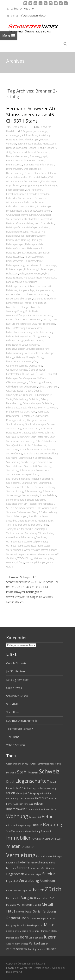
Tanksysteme (13, 529)
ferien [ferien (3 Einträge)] (11, 793)
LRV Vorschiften (34, 328)
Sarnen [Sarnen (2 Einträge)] (45, 944)
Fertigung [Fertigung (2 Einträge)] (11, 925)
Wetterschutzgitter (44, 558)
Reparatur (43, 412)
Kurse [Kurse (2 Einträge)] (58, 764)
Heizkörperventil (15, 236)
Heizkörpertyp (37, 232)
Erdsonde (32, 194)
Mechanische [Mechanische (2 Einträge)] (13, 898)
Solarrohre (47, 479)
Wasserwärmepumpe (17, 554)
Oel (35, 361)
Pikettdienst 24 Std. (16, 408)
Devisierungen (49, 181)
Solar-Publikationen (46, 441)
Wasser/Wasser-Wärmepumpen (41, 550)
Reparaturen (13, 416)
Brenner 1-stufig (37, 148)
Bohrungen (22, 148)
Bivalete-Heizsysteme (45, 144)
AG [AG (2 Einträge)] (39, 817)
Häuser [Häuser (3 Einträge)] (51, 949)
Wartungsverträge (33, 546)
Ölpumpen (52, 387)
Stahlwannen (24, 512)
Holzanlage (50, 265)
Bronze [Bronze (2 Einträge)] (51, 919)
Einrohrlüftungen (49, 186)
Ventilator (41, 537)
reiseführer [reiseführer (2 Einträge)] (35, 931)
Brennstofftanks (49, 173)
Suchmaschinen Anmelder (22, 721)
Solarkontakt (31, 466)
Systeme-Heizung (37, 521)
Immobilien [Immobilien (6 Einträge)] (19, 838)
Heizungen (37, 240)
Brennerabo (43, 152)
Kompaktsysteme (45, 290)
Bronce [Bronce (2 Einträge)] (32, 868)
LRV (8, 328)
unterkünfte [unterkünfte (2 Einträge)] (12, 931)
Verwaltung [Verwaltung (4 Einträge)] (29, 880)
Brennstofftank (32, 173)
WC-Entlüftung (25, 558)
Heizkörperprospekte (17, 232)
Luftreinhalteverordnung (19, 332)
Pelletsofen (48, 403)
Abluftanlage (41, 131)
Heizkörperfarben (16, 227)
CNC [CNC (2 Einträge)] (52, 898)
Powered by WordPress (19, 968)
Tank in (10, 525)
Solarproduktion (30, 474)
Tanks (45, 525)
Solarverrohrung (33, 491)
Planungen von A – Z (38, 408)
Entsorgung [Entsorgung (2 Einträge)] (33, 793)
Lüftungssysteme (31, 345)
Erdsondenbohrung (34, 202)
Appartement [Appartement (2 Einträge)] (13, 944)
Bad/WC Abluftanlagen (28, 140)
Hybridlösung (50, 278)
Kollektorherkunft (28, 282)
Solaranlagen (26, 449)
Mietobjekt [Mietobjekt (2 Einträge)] (21, 793)
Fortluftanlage (44, 206)
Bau (38, 127)
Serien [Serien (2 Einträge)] (54, 809)
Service (51, 424)
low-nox (46, 320)
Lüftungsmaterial (41, 336)
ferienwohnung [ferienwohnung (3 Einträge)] (37, 862)
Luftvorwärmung (15, 353)
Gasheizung (29, 211)
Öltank (29, 391)
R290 (33, 412)
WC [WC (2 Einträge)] (31, 890)
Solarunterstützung (45, 487)
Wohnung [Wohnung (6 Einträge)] (17, 816)
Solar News (38, 433)
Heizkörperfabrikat (44, 223)
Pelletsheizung (14, 403)
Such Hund (13, 712)
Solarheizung (13, 462)
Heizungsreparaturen (38, 253)
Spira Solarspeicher (25, 508)
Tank (50, 521)
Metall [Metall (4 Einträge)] (47, 904)
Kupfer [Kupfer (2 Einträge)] (10, 890)
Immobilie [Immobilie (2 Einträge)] (42, 856)
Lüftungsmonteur (34, 340)
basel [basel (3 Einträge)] (29, 911)
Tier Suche (13, 737)
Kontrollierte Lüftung (35, 303)
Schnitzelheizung (15, 424)
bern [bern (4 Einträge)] (24, 937)
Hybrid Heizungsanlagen (29, 278)
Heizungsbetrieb (34, 244)
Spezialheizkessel (36, 500)
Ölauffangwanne (27, 378)
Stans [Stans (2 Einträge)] (47, 839)
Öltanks (38, 391)
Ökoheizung (35, 370)
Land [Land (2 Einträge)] (31, 938)
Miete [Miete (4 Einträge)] (49, 925)
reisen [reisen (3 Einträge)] (38, 804)
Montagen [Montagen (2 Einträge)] (11, 905)
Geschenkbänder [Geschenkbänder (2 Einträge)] (15, 764)
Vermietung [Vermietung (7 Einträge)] (21, 855)
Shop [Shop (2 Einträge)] (53, 839)
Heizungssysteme (34, 261)
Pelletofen (34, 399)
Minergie (49, 353)
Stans (35, 512)
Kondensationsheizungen (19, 299)
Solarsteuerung (29, 483)
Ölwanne (28, 395)
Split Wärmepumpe (47, 508)
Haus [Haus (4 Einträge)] (11, 911)
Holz (41, 265)
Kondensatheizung (39, 295)
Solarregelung (33, 479)
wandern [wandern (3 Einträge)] (31, 763)
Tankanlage (21, 525)
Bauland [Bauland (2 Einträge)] (39, 938)
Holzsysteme (26, 274)
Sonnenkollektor (48, 495)
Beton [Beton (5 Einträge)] (48, 816)
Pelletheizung (21, 399)
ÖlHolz (42, 387)
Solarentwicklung (49, 454)
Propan (54, 408)
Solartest (29, 487)
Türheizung (31, 533)
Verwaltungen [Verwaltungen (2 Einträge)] (21, 890)
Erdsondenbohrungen (18, 206)
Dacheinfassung (32, 181)
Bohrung (11, 148)
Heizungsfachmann (16, 248)
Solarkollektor (45, 462)
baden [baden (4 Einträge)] (39, 890)
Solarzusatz (49, 491)
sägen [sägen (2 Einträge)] (39, 874)
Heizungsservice (15, 257)
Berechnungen (25, 144)
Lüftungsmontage (15, 340)
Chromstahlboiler (38, 177)
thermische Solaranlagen (34, 529)
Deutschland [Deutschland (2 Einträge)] (13, 938)
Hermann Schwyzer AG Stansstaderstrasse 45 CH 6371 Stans (31, 115)
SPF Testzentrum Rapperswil (39, 504)
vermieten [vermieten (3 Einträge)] (25, 905)
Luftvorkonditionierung (38, 349)
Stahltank (11, 512)
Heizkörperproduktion (37, 227)
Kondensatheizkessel (17, 295)
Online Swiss (14, 688)
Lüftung (10, 336)
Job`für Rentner (16, 671)
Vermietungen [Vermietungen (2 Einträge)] (55, 856)
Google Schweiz (16, 663)
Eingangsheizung (30, 186)
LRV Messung (18, 328)
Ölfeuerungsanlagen (17, 382)
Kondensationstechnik (45, 299)
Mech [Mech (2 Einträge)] (38, 809)
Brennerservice (14, 165)
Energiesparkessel (16, 190)
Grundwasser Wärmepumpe (21, 215)
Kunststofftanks (14, 320)
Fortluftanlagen (14, 211)
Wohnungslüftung (15, 563)
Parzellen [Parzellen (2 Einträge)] (11, 868)
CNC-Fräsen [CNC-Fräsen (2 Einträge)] (38, 839)
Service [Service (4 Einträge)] (49, 874)
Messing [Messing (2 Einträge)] (32, 949)
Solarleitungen (27, 470)
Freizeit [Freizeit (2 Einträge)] (53, 798)
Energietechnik (34, 190)
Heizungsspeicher (34, 257)
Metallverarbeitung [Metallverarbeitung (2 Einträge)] (30, 831)
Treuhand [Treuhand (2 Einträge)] (46, 831)
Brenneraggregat (38, 156)
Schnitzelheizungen (35, 424)
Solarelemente (31, 454)
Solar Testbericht (39, 437)
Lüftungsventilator (16, 349)
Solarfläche (12, 458)
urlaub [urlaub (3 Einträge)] (38, 825)
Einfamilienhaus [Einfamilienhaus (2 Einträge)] (46, 764)
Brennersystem (14, 169)
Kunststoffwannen (32, 320)
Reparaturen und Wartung (34, 416)
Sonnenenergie (30, 495)
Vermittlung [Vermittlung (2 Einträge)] (12, 798)
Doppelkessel (13, 186)
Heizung (25, 240)
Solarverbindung (15, 491)
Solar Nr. (49, 433)
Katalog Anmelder (17, 680)
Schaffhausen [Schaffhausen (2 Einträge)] (13, 831)
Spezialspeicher (14, 504)
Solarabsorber (39, 445)
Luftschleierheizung (43, 332)
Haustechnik (46, 219)
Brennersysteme (32, 169)
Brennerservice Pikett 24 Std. (39, 165)
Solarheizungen (29, 462)
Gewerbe (46, 127)
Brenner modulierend (24, 152)
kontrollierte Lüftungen (18, 307)
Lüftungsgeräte (23, 336)
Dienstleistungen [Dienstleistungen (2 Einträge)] (38, 919)
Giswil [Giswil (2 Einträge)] (53, 782)
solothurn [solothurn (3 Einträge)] (41, 798)
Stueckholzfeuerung (17, 521)
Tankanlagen (34, 525)
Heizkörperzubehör (35, 236)
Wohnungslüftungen (36, 563)
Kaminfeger (12, 282)
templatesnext (14, 972)
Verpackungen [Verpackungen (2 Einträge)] (25, 825)
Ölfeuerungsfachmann (40, 382)
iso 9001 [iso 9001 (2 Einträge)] (20, 912)
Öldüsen (41, 378)
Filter (33, 206)
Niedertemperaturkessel (19, 361)
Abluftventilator (29, 135)
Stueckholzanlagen (38, 516)
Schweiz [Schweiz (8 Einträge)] (49, 771)
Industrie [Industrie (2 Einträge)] (11, 788)
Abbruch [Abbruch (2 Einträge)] (19, 804)
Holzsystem (12, 274)
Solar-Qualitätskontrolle (18, 445)
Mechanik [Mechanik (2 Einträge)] (11, 773)
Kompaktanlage (27, 290)
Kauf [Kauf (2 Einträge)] (18, 788)
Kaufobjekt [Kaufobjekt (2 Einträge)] (12, 863)
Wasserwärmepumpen (42, 554)
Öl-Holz (39, 374)
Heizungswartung (15, 265)
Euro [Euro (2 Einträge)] (59, 839)
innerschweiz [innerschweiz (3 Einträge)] (16, 809)
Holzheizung (31, 269)
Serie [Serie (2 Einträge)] (19, 925)
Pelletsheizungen (32, 403)
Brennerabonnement (17, 156)
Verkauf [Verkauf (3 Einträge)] (35, 943)
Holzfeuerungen (15, 269)
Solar (43, 429)
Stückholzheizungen (17, 516)
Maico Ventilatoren (34, 353)
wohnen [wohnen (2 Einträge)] (45, 809)
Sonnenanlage (14, 495)
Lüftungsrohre (13, 345)
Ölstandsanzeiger (15, 391)
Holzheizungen (46, 269)
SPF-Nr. (10, 508)
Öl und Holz (28, 374)
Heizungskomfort (36, 248)
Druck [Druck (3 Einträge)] (10, 782)
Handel (10, 131)
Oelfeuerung (36, 366)
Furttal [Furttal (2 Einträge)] (53, 863)
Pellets (44, 399)
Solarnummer (13, 474)
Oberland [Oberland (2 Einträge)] (30, 874)
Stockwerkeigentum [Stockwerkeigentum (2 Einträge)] (33, 925)
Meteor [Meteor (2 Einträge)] (55, 931)
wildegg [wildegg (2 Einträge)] (25, 944)
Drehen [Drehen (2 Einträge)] (30, 809)
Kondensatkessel (15, 303)
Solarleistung (45, 466)
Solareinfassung (14, 454)
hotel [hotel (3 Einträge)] (22, 862)
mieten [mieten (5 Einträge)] (13, 846)
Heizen (30, 223)
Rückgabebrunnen (36, 420)
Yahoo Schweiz (16, 745)
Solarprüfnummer (16, 479)
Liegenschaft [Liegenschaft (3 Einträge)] (15, 874)
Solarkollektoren (15, 466)
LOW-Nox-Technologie (44, 324)
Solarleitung (12, 470)
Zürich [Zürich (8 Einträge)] (53, 889)
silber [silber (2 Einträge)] (46, 898)
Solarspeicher (13, 483)
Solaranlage (12, 449)
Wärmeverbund (15, 546)
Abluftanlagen (13, 135)
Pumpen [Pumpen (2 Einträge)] (46, 931)
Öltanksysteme (14, 395)
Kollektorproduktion (16, 286)
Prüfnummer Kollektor (18, 412)
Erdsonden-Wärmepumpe (20, 198)
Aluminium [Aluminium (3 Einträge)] (47, 881)
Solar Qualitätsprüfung (18, 437)
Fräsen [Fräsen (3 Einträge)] (33, 772)
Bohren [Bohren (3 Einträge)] (22, 868)
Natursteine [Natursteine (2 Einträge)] (46, 793)
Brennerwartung (15, 173)
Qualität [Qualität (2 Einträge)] (37, 905)
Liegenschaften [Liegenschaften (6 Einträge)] (32, 781)
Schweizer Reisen (17, 696)
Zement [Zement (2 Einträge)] (33, 817)
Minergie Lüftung (35, 357)
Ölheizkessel (31, 387)
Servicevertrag (14, 429)
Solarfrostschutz (43, 458)
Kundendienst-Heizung (40, 315)
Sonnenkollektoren (16, 500)
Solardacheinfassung (44, 449)
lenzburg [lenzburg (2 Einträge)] (29, 804)
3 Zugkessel (27, 131)
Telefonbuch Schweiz (19, 729)
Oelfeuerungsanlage (17, 370)
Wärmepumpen (15, 542)
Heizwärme (32, 265)
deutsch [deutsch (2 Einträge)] (41, 949)
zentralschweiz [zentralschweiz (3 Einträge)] (17, 949)
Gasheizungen (44, 211)
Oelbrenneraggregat (17, 366)
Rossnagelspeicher (16, 420)
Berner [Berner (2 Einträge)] (10, 804)
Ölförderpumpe (14, 387)
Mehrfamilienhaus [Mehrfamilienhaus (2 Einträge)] (46, 868)
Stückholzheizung (48, 512)
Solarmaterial (43, 470)
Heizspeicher (13, 240)
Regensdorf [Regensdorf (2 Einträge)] (12, 881)
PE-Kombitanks (41, 395)
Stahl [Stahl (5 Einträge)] (22, 772)
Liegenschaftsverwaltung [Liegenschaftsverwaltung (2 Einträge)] (44, 788)
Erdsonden (44, 194)
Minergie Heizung (16, 357)
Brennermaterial (36, 160)
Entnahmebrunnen (16, 194)
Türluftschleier (46, 533)
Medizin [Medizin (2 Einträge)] (24, 931)
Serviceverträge (31, 429)
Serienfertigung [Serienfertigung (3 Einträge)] (44, 911)
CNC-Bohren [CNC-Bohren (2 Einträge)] (28, 847)
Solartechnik (45, 483)
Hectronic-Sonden (16, 223)
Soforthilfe (13, 704)
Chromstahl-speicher (17, 177)
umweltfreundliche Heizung (21, 537)
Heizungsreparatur (16, 253)
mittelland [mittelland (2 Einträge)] (12, 825)
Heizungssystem (15, 261)
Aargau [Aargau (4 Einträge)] (27, 897)
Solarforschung (26, 458)
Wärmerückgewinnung (36, 542)
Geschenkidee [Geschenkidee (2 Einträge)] (26, 798)
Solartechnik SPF (15, 487)
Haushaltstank (31, 219)
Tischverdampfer (15, 533)
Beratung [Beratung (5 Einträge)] (53, 824)
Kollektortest (34, 286)
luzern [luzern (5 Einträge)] (50, 937)
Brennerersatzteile (16, 160)
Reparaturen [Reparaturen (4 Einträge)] (17, 918)
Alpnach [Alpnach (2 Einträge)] (38, 898)
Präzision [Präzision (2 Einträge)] (26, 788)
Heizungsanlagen (15, 244)
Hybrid (37, 274)
